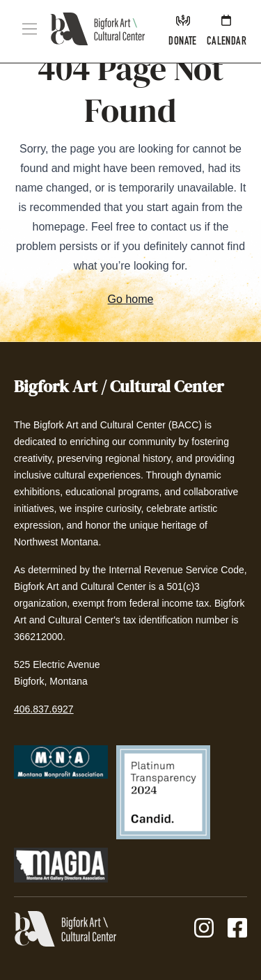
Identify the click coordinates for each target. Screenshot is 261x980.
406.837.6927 (44, 709)
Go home (131, 299)
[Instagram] (204, 929)
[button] (30, 29)
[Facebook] (237, 929)
